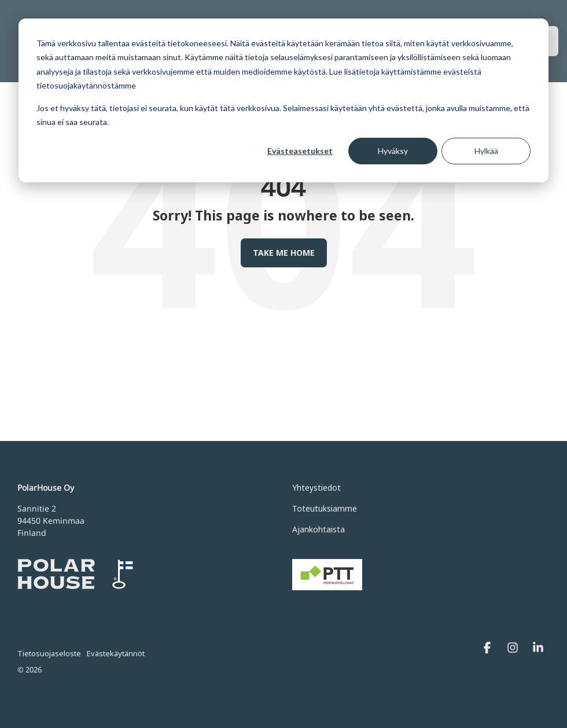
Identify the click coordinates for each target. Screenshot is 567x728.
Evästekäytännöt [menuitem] (116, 653)
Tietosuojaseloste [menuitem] (49, 653)
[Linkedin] (538, 648)
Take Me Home (284, 253)
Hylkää (486, 151)
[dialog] (283, 100)
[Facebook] (488, 648)
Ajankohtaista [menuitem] (319, 529)
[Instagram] (514, 648)
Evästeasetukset (300, 151)
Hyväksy (393, 151)
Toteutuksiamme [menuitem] (325, 508)
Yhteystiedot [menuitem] (316, 488)
